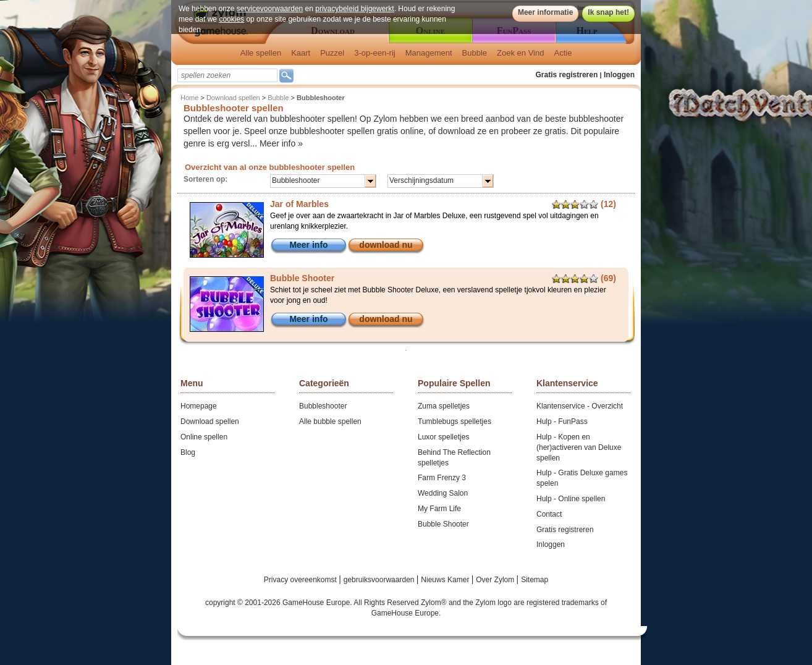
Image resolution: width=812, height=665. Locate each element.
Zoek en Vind (520, 53)
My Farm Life (439, 509)
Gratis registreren (567, 75)
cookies (231, 19)
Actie (563, 53)
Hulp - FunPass (562, 421)
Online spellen (204, 437)
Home (189, 98)
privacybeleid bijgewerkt (354, 9)
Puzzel (332, 53)
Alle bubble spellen (330, 421)
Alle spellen (261, 53)
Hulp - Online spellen (571, 499)
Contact (549, 514)
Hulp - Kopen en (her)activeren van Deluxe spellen (579, 447)
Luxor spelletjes (443, 437)
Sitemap (535, 580)
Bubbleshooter (323, 406)
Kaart (301, 53)
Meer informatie (545, 12)
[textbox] (227, 75)
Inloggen (619, 75)
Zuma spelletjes (444, 406)
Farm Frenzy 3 (442, 478)
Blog (188, 452)
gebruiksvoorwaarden (380, 580)
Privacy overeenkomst (301, 580)
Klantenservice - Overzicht (580, 406)
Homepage (199, 406)
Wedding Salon (443, 493)
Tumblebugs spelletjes (455, 421)
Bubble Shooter (443, 524)
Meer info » (281, 143)
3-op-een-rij (374, 53)
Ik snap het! (608, 12)
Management (429, 53)
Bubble (475, 53)
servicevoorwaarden (270, 9)
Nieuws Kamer (446, 580)
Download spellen (233, 98)
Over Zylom (496, 580)
